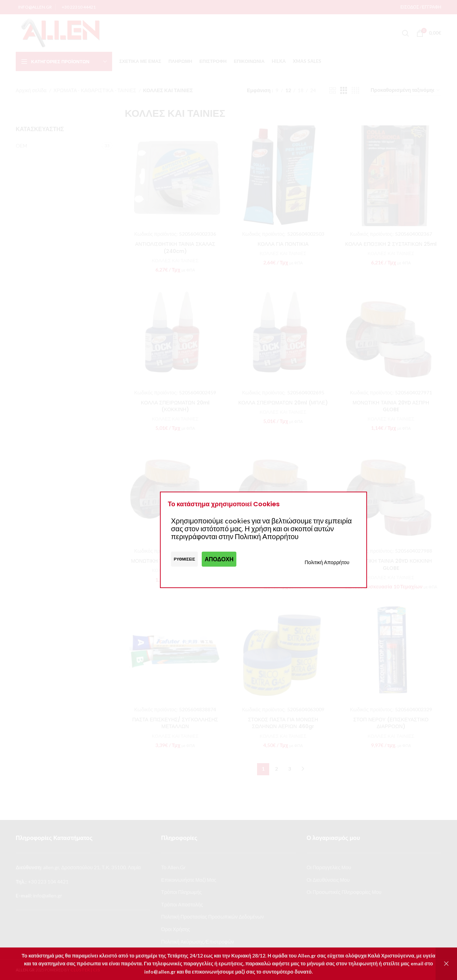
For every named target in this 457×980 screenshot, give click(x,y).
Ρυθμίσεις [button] (185, 559)
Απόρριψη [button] (446, 964)
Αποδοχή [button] (219, 559)
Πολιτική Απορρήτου (327, 562)
